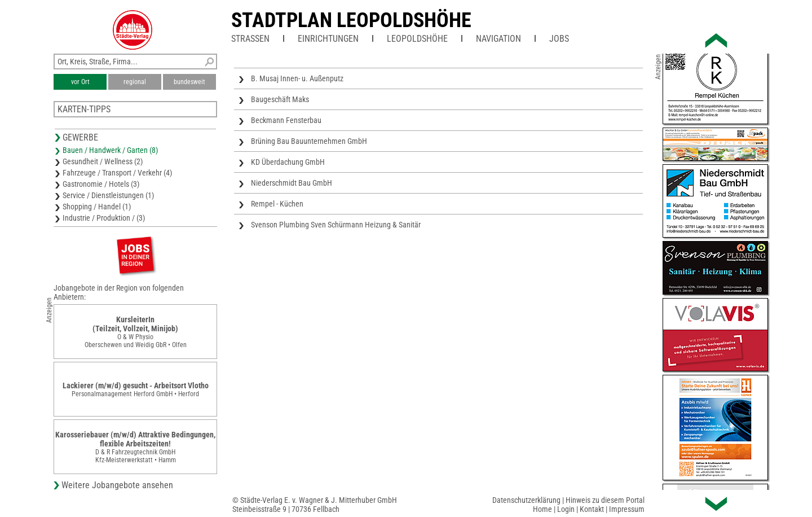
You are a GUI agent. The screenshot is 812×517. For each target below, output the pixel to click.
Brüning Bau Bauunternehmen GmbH (309, 141)
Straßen (250, 39)
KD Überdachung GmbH (288, 162)
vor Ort (80, 82)
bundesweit (189, 82)
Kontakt (592, 509)
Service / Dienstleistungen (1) (108, 195)
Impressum (627, 509)
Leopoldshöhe (417, 39)
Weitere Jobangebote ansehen (117, 485)
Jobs (559, 39)
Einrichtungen (328, 39)
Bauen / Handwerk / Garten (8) (110, 150)
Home (542, 509)
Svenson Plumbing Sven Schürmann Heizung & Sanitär (336, 225)
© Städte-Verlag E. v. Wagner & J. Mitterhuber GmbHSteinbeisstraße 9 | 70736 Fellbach (315, 505)
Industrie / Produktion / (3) (104, 218)
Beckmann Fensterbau (286, 120)
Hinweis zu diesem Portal (605, 500)
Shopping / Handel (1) (97, 207)
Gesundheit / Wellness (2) (103, 161)
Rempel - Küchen (277, 204)
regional (135, 82)
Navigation (498, 39)
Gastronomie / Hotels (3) (101, 184)
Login (566, 509)
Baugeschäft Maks (280, 99)
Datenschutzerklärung (526, 500)
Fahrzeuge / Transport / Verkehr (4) (117, 173)
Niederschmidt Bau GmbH (292, 183)
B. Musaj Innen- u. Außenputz (297, 78)
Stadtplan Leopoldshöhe (351, 20)
